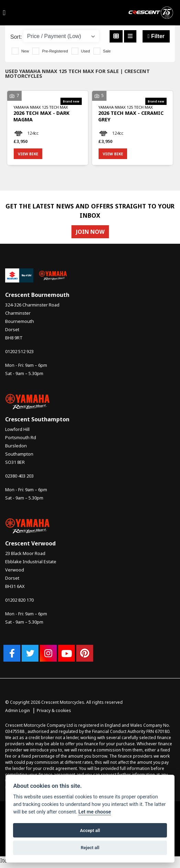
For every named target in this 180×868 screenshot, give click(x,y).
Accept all (90, 830)
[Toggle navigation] (4, 13)
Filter (156, 36)
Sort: (16, 37)
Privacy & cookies (54, 710)
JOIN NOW (90, 232)
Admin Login (18, 710)
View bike (28, 154)
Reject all (90, 848)
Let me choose (95, 812)
